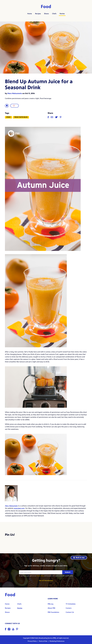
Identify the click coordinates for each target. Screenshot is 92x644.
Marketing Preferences (57, 641)
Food (46, 7)
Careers (69, 608)
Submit (68, 572)
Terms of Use (43, 641)
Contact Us (70, 612)
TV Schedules (71, 604)
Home (30, 14)
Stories (62, 14)
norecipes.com (19, 508)
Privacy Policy (40, 576)
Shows (46, 14)
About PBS (51, 608)
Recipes (38, 14)
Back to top (79, 557)
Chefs (54, 14)
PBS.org (50, 604)
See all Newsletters (46, 580)
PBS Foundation (53, 612)
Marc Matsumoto (15, 93)
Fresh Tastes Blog (21, 117)
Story (8, 117)
